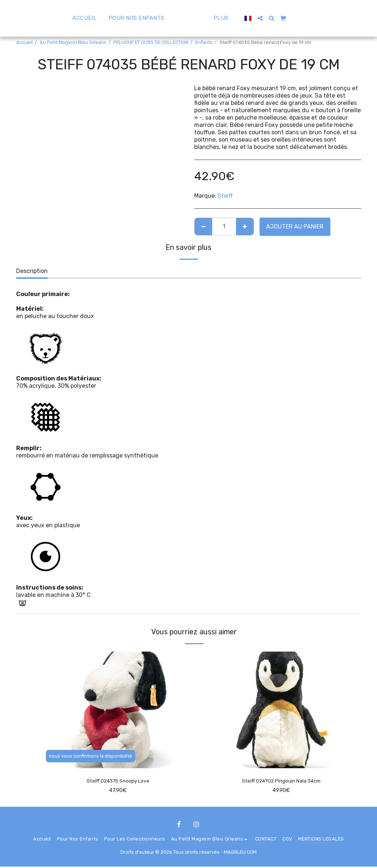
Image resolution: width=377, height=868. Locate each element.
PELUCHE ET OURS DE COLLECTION (151, 42)
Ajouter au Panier (295, 227)
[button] (281, 18)
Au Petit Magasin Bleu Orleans (73, 42)
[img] (118, 710)
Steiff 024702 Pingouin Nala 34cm (281, 781)
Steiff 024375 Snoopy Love (118, 781)
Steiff (225, 196)
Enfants (204, 42)
